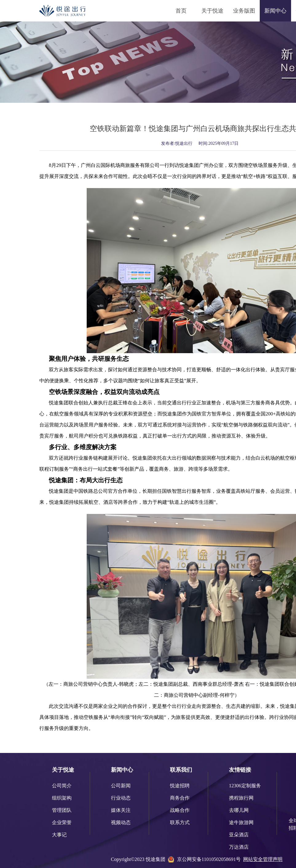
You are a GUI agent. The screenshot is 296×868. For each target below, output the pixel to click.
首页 (181, 11)
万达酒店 (239, 847)
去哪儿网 (239, 810)
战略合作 (180, 810)
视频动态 (121, 822)
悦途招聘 (180, 786)
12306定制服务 (245, 786)
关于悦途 (212, 11)
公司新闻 (121, 786)
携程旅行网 (241, 798)
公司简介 (62, 786)
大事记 (59, 835)
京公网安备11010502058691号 (209, 859)
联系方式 (180, 822)
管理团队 (62, 810)
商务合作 (180, 798)
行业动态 (121, 798)
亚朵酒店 (239, 835)
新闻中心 (275, 11)
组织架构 (62, 798)
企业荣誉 (62, 822)
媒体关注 (121, 810)
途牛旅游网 (241, 822)
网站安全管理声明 (263, 859)
